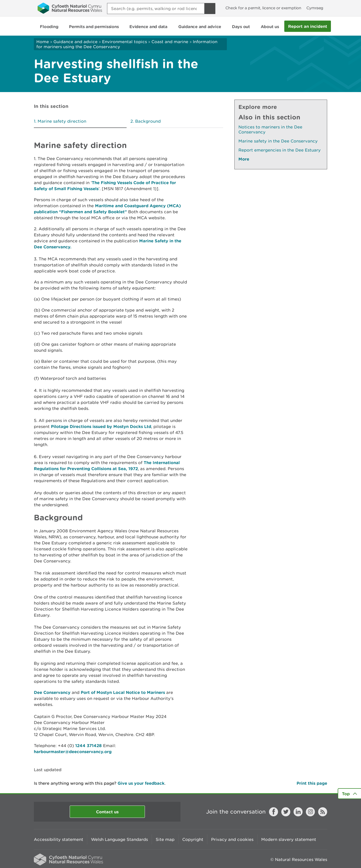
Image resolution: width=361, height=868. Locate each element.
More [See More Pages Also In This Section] (244, 159)
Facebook (274, 812)
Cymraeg (315, 8)
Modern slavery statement (289, 839)
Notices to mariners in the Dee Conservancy (270, 129)
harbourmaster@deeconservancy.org (73, 751)
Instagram (310, 812)
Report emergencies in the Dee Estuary (280, 150)
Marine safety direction (62, 121)
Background (148, 121)
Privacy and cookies (232, 839)
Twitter (286, 812)
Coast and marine (170, 42)
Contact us (107, 812)
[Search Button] (210, 9)
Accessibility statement (59, 839)
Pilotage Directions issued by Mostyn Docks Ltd (101, 426)
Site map (165, 839)
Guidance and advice (75, 42)
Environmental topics (124, 42)
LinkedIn (298, 812)
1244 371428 (88, 745)
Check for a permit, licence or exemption (263, 8)
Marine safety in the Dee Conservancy (278, 141)
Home (43, 42)
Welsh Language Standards (119, 839)
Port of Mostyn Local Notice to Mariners (123, 692)
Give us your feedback (141, 783)
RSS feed (323, 812)
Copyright (193, 839)
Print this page (312, 783)
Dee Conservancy (52, 692)
